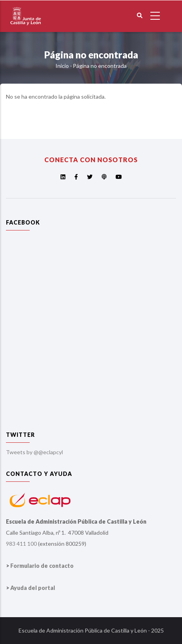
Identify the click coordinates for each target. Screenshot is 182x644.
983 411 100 (21, 544)
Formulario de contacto (42, 566)
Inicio (62, 66)
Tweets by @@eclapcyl (34, 452)
